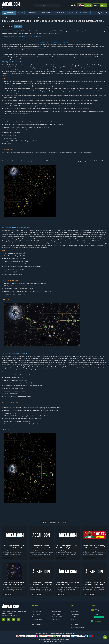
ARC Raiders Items (37, 625)
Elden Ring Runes (56, 609)
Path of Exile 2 (18, 26)
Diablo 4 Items (56, 614)
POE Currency (36, 614)
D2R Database (75, 625)
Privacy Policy (75, 612)
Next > (65, 522)
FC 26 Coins (35, 617)
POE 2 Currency (56, 619)
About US (74, 617)
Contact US (74, 619)
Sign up (103, 5)
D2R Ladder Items (37, 619)
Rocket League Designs (78, 627)
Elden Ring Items (56, 612)
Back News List (54, 522)
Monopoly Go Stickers (58, 617)
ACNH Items (35, 622)
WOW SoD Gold (36, 612)
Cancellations (75, 614)
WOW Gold (35, 609)
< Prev (44, 522)
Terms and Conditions (77, 609)
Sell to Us (74, 622)
